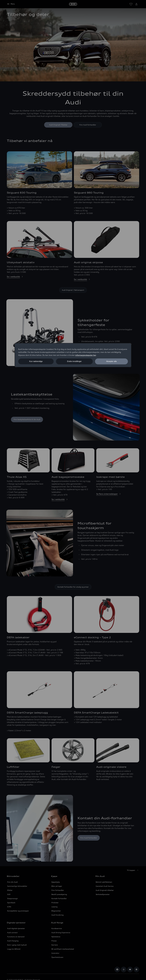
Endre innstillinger (74, 361)
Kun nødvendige (36, 361)
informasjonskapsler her (86, 355)
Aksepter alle (111, 361)
